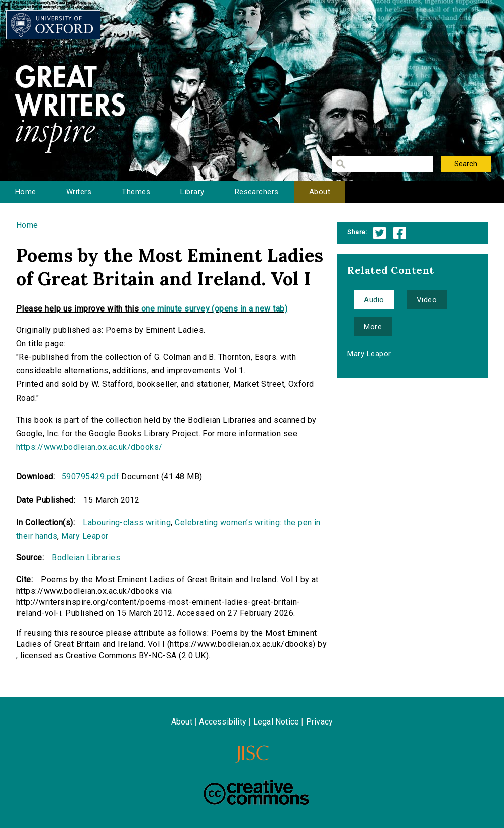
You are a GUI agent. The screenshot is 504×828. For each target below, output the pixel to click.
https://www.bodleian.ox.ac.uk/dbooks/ (89, 447)
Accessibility (223, 722)
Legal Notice (276, 722)
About (320, 192)
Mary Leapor (85, 536)
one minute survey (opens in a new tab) (214, 309)
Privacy (319, 722)
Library (192, 192)
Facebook (400, 233)
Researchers (257, 192)
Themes (136, 192)
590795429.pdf (90, 477)
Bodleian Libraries (86, 557)
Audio (374, 300)
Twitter (380, 233)
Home (26, 192)
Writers (79, 192)
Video (427, 300)
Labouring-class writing (127, 522)
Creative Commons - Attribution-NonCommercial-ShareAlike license (256, 792)
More (373, 327)
